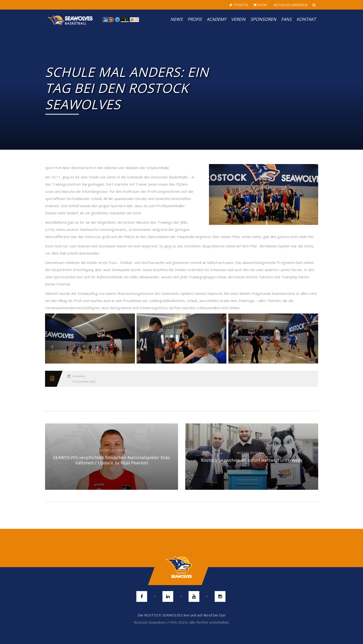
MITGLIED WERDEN (290, 5)
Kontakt (306, 19)
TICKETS (239, 5)
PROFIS (195, 19)
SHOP (260, 5)
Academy (216, 19)
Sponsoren (263, 19)
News (176, 19)
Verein (238, 19)
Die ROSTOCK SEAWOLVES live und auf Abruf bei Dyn (182, 615)
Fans (286, 19)
